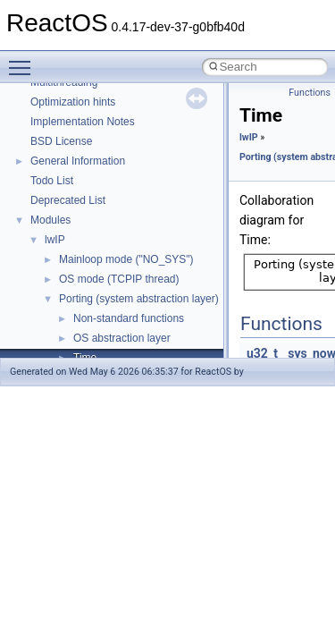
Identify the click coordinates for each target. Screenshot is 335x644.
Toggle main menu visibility (24, 60)
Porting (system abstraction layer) (139, 299)
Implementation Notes (83, 122)
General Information (78, 161)
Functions (310, 93)
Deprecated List (68, 200)
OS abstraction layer (122, 338)
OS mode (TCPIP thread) (119, 279)
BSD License (61, 141)
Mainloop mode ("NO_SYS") (126, 259)
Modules (50, 220)
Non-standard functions (129, 318)
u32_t (262, 353)
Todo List (52, 181)
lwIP (55, 240)
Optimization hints (73, 102)
